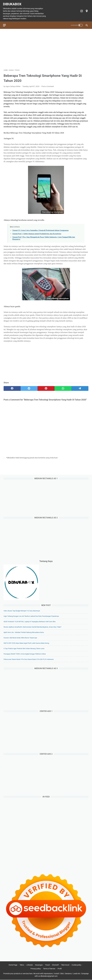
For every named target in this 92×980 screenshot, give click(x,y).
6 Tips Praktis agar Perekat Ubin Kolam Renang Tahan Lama (24, 648)
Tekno (22, 965)
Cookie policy (76, 965)
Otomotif (55, 965)
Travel (47, 965)
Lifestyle (30, 965)
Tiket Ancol (65, 965)
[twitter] (29, 387)
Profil (60, 969)
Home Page (13, 965)
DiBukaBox (13, 3)
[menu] (6, 23)
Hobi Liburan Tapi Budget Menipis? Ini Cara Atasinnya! (22, 611)
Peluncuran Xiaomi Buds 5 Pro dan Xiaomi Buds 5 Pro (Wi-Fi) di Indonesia (29, 659)
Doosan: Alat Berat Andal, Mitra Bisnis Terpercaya (20, 637)
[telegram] (80, 387)
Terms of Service (49, 969)
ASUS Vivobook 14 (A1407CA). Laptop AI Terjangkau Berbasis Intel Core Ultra (30, 621)
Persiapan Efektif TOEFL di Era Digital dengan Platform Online (25, 654)
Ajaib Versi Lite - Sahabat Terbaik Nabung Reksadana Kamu (24, 632)
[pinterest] (46, 387)
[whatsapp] (63, 387)
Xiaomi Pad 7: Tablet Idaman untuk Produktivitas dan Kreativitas (37, 232)
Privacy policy (36, 969)
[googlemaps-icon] (86, 10)
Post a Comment (48, 85)
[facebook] (12, 387)
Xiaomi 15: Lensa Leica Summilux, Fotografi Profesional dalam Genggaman (40, 229)
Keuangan (39, 965)
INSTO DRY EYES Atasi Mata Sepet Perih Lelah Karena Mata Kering (26, 643)
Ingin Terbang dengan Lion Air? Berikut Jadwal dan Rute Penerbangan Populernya (31, 616)
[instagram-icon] (81, 10)
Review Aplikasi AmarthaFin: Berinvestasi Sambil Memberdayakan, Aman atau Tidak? (32, 627)
